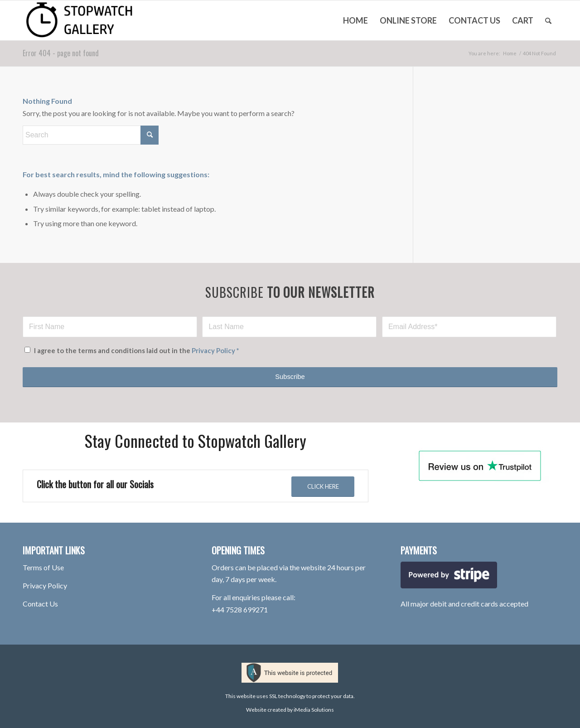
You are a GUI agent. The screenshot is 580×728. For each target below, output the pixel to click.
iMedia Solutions (314, 710)
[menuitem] (355, 20)
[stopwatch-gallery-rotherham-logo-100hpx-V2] (90, 20)
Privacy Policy (213, 350)
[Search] (548, 20)
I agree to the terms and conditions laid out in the (136, 350)
